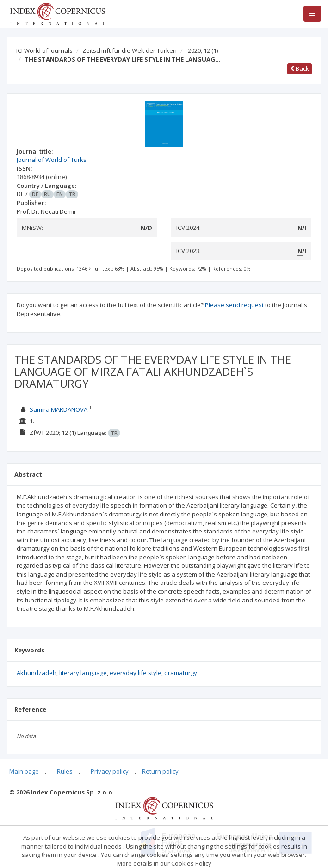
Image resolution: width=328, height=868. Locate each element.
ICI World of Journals (44, 50)
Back (300, 68)
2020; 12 (203, 50)
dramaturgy (181, 673)
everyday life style (136, 673)
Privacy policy (110, 771)
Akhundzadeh (37, 673)
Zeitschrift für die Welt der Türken (130, 50)
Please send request (234, 305)
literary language (83, 673)
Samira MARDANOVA (59, 409)
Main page (24, 771)
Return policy (160, 771)
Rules (65, 771)
